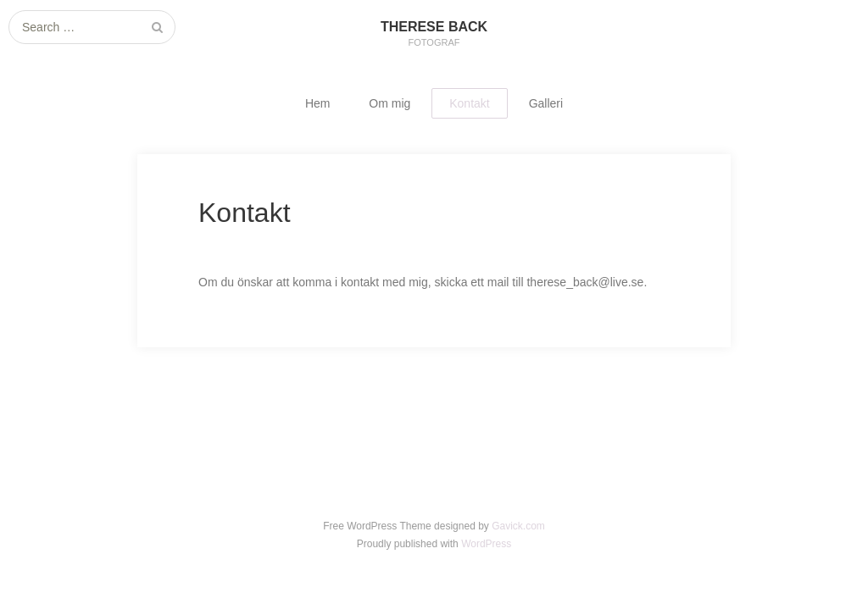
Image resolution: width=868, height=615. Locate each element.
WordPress (486, 544)
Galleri (546, 103)
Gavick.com (518, 526)
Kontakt (469, 103)
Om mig (389, 103)
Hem (318, 103)
